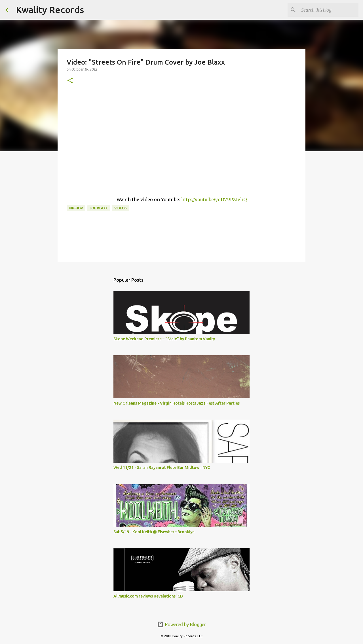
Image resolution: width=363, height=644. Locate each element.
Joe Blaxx (99, 208)
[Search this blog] (329, 10)
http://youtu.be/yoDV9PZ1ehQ (214, 199)
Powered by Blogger (181, 624)
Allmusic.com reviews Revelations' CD (148, 596)
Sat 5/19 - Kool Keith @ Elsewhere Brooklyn (154, 532)
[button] (70, 81)
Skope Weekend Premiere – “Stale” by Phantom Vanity (164, 339)
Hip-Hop (76, 208)
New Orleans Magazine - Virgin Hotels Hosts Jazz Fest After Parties (177, 403)
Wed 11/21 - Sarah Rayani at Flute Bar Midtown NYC (162, 467)
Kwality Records (50, 10)
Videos (121, 208)
